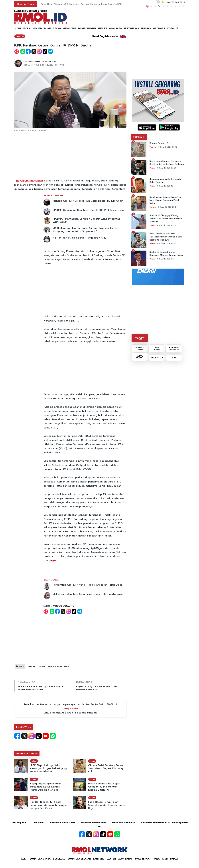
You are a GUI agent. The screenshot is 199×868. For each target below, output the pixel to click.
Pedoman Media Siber (63, 823)
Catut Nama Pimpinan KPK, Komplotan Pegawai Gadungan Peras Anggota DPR (81, 4)
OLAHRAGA (115, 28)
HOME (18, 28)
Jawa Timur (161, 859)
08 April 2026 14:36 (166, 244)
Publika (153, 147)
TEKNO (57, 28)
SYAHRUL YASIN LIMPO (58, 666)
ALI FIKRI (32, 666)
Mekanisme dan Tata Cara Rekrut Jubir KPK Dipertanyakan (88, 594)
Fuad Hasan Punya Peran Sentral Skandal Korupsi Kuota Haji (107, 805)
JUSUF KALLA (157, 358)
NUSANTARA (70, 28)
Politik (152, 168)
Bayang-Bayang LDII (160, 143)
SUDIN (42, 666)
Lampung (99, 859)
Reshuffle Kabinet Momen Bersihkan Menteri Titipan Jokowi (166, 254)
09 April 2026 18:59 (166, 225)
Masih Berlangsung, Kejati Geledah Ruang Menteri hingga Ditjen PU (104, 787)
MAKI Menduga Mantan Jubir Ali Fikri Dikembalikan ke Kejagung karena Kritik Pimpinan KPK (86, 230)
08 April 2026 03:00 (167, 168)
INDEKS (27, 28)
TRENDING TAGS (140, 338)
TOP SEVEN (139, 137)
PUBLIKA (102, 28)
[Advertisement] (70, 156)
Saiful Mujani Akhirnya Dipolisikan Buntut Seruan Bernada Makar (40, 688)
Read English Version (106, 36)
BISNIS (48, 28)
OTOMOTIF (159, 28)
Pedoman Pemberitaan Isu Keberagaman (164, 823)
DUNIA (82, 28)
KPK (174, 358)
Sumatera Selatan (79, 859)
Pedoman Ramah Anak (94, 823)
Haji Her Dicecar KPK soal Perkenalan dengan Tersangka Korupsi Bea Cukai (49, 805)
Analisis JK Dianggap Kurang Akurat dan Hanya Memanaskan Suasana (166, 219)
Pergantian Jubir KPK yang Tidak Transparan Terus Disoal (88, 585)
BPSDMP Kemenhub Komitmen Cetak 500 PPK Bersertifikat (89, 210)
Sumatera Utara (40, 859)
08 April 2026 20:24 (168, 207)
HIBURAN (146, 28)
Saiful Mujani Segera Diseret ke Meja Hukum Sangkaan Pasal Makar (166, 200)
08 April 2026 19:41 (166, 186)
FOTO (171, 28)
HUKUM (92, 28)
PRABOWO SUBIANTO (174, 348)
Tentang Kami (19, 823)
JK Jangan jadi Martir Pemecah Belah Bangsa (165, 181)
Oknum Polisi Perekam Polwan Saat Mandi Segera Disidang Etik (106, 768)
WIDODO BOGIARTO (64, 606)
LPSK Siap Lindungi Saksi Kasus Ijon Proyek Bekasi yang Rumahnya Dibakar (48, 768)
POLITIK (38, 28)
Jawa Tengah (143, 859)
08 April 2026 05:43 (168, 147)
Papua (174, 859)
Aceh (24, 859)
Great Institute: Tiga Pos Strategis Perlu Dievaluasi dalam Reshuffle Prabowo (166, 237)
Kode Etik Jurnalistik (124, 823)
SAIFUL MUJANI (140, 357)
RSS (100, 827)
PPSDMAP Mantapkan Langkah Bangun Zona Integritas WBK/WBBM (86, 220)
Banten (111, 859)
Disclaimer (39, 823)
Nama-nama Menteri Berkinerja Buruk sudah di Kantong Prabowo (167, 163)
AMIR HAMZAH (157, 348)
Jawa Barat (125, 859)
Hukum (20, 36)
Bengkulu (59, 859)
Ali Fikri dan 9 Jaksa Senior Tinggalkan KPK (79, 238)
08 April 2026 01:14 (166, 259)
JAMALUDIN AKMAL (45, 62)
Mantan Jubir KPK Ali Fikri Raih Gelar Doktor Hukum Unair (88, 201)
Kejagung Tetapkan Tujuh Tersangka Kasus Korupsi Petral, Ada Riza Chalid (46, 787)
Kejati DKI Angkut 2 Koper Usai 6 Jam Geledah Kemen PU (97, 688)
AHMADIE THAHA (140, 348)
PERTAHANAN (131, 28)
